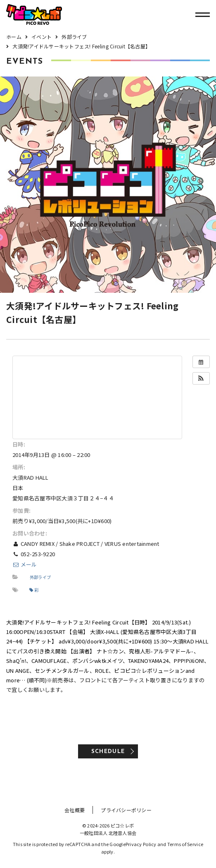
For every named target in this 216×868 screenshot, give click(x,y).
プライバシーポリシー (126, 810)
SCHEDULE (108, 752)
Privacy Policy (141, 844)
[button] (201, 378)
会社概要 (75, 810)
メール (25, 564)
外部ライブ (40, 577)
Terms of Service (185, 844)
